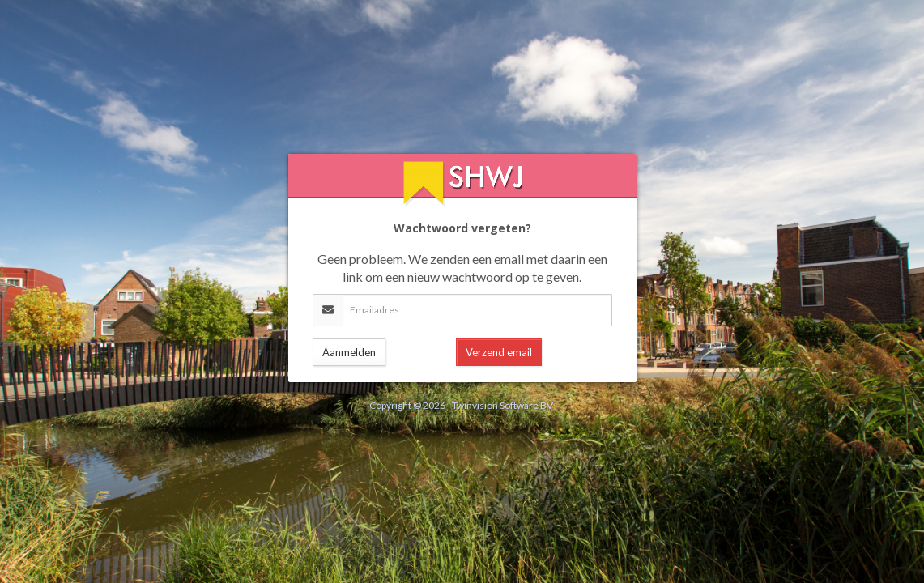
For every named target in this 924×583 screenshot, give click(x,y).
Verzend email (499, 352)
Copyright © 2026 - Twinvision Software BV (461, 405)
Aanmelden (349, 352)
